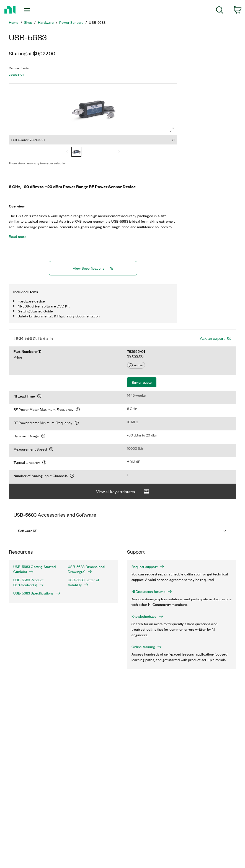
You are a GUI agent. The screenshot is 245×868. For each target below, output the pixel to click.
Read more (18, 236)
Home (14, 22)
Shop (28, 22)
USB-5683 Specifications (36, 593)
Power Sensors (71, 22)
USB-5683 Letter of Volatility (83, 582)
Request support (148, 567)
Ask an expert (212, 338)
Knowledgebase (147, 616)
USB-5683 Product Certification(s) (29, 582)
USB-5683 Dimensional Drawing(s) (87, 569)
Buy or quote (142, 382)
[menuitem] (220, 11)
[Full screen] (172, 130)
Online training (147, 647)
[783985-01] (76, 152)
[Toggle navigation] (35, 10)
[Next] (119, 152)
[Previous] (67, 152)
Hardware (46, 22)
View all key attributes (123, 492)
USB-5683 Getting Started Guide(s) (34, 569)
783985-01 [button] (16, 75)
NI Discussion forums (152, 591)
